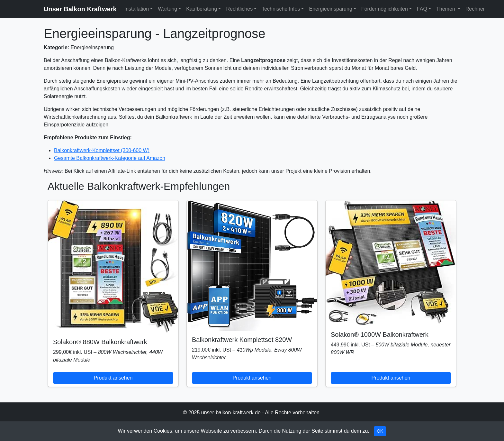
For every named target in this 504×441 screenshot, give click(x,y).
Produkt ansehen (113, 378)
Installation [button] (137, 9)
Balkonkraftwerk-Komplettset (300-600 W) (102, 150)
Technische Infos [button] (281, 9)
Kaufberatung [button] (202, 9)
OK (380, 431)
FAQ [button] (422, 9)
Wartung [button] (167, 9)
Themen (446, 9)
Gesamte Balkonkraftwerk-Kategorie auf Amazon (110, 158)
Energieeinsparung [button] (330, 9)
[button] (459, 9)
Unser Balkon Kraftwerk (80, 9)
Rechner (475, 9)
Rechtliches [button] (239, 9)
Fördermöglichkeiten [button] (385, 9)
